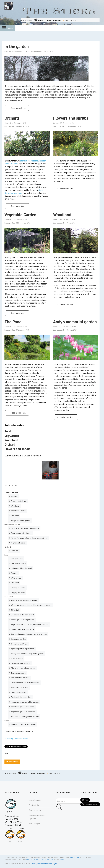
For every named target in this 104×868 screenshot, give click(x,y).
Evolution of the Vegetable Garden (25, 716)
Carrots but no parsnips (20, 678)
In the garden (17, 46)
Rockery (14, 573)
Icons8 (61, 860)
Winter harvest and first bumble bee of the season (31, 605)
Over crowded (17, 658)
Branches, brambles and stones (23, 724)
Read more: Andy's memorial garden (67, 417)
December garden (18, 639)
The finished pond (18, 563)
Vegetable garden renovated (22, 707)
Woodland (62, 215)
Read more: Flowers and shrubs (67, 189)
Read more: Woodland (67, 304)
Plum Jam (15, 551)
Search (56, 798)
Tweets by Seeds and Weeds (17, 739)
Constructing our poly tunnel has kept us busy (29, 634)
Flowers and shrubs (71, 118)
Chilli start (15, 610)
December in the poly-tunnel (22, 615)
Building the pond (18, 588)
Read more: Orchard (18, 206)
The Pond (13, 322)
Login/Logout (35, 800)
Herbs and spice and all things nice (25, 702)
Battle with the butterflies (21, 697)
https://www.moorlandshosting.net (45, 864)
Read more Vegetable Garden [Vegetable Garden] (19, 313)
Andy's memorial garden (75, 322)
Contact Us (34, 805)
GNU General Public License (36, 860)
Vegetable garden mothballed (23, 712)
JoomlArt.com (74, 857)
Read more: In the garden (19, 108)
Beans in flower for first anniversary (25, 683)
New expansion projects (20, 663)
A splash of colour (18, 543)
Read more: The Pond (19, 413)
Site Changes (35, 824)
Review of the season (19, 687)
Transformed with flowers (21, 533)
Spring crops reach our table (22, 629)
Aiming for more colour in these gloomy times (29, 538)
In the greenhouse (18, 673)
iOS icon (50, 860)
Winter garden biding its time (22, 620)
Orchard (12, 118)
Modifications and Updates (37, 817)
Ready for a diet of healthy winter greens (27, 654)
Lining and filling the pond (21, 568)
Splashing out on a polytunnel (23, 649)
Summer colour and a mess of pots (25, 528)
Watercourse (16, 578)
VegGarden (12, 436)
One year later (17, 559)
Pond (8, 431)
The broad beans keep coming (23, 668)
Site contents (35, 810)
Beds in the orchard (19, 692)
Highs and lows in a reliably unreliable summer (29, 624)
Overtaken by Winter (19, 644)
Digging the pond (18, 592)
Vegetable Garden (20, 215)
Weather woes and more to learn (24, 600)
